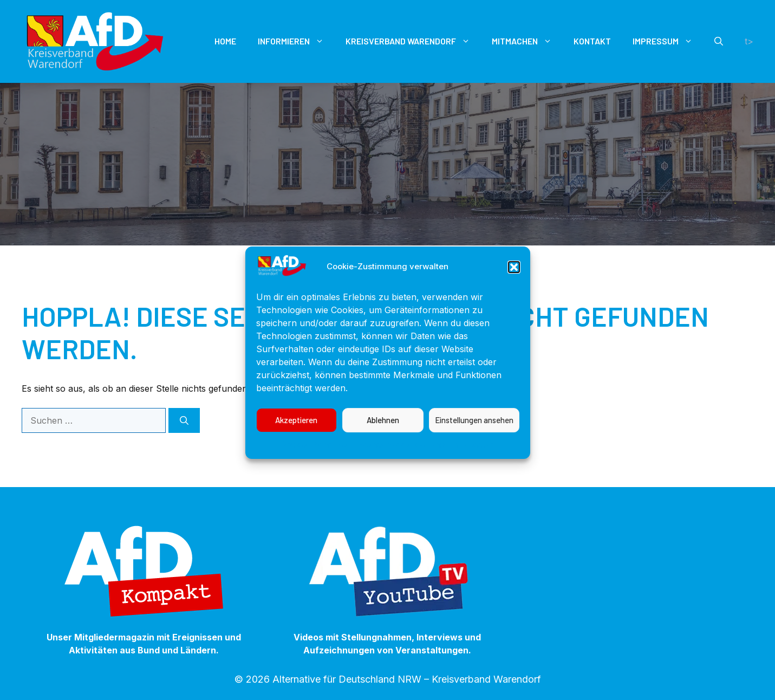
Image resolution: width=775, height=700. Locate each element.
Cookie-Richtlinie (313, 455)
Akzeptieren (296, 431)
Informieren (296, 41)
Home (225, 41)
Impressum (473, 455)
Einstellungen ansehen (474, 431)
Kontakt (592, 41)
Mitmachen (527, 41)
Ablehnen (383, 431)
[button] (514, 277)
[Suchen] (184, 420)
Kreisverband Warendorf (413, 41)
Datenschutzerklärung (399, 455)
